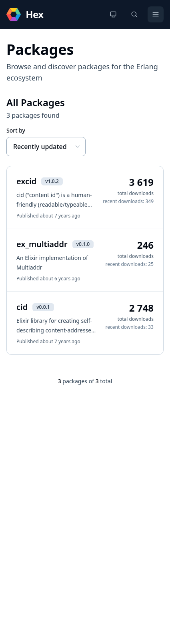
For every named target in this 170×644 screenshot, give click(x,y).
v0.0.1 (43, 307)
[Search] (134, 14)
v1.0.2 (52, 181)
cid (22, 307)
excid (26, 181)
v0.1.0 (83, 244)
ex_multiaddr (42, 244)
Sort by (16, 130)
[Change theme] (113, 14)
